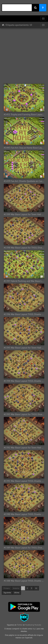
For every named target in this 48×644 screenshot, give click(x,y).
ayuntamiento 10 (24, 25)
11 (36, 588)
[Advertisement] (24, 55)
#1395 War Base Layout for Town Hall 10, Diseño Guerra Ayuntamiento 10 (24, 348)
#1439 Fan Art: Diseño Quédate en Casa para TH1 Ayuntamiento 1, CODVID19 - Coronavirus (24, 181)
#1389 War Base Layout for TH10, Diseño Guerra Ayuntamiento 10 (24, 548)
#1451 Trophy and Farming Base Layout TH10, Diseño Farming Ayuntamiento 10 (24, 114)
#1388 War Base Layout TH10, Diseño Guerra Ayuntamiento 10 (24, 581)
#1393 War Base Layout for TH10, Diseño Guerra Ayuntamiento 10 (24, 414)
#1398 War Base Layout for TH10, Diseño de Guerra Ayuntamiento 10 (24, 248)
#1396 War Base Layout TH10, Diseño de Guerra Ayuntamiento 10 (24, 314)
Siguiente (7, 593)
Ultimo (17, 593)
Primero (7, 588)
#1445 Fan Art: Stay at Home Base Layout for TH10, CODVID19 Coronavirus (24, 148)
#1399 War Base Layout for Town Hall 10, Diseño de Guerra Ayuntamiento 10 (24, 214)
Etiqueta (10, 25)
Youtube (38, 625)
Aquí (34, 629)
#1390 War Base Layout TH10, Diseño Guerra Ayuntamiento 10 (24, 514)
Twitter (20, 625)
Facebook (29, 625)
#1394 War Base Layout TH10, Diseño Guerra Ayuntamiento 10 (24, 381)
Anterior (16, 588)
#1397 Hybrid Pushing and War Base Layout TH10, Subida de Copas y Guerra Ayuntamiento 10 (24, 281)
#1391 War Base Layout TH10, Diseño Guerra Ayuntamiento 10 (24, 481)
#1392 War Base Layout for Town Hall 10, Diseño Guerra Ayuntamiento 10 (24, 448)
